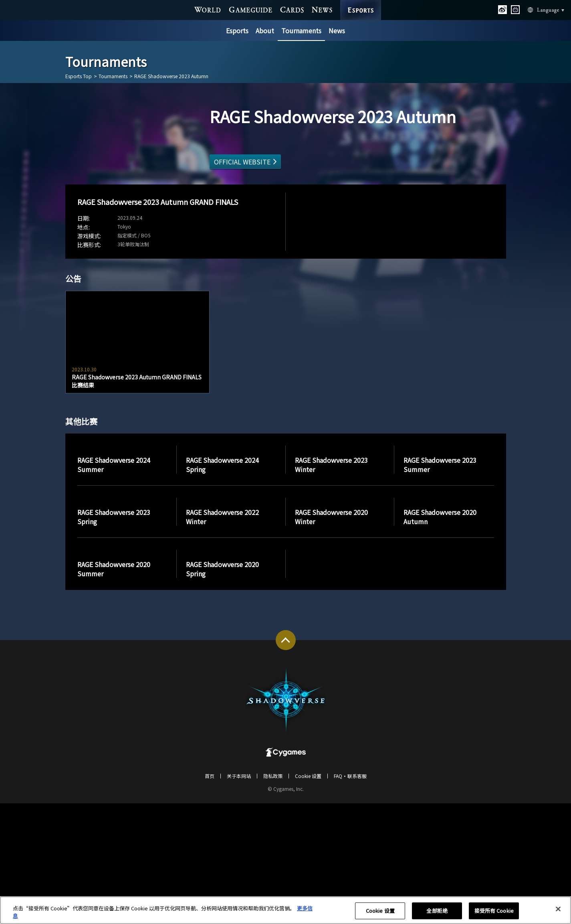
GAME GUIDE (251, 9)
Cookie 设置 (380, 911)
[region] (285, 910)
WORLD (208, 9)
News (337, 30)
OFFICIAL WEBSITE (242, 162)
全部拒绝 (437, 911)
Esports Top (79, 76)
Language (536, 9)
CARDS (292, 9)
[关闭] (558, 909)
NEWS (322, 9)
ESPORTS (360, 2)
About (265, 30)
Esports (237, 30)
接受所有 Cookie (494, 911)
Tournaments (301, 30)
